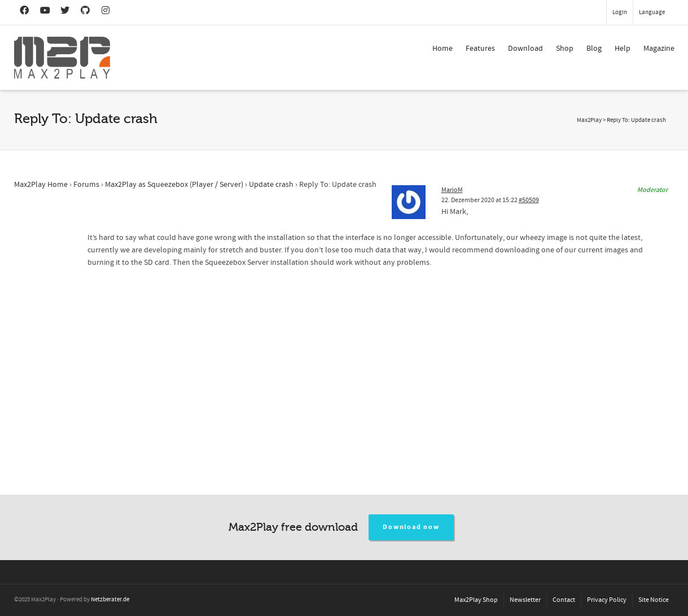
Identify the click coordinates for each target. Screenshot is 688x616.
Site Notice (654, 600)
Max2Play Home (41, 185)
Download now (411, 527)
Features (480, 49)
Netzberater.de (110, 600)
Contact (564, 600)
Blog (594, 49)
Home (442, 49)
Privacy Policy (607, 600)
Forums (86, 185)
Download (525, 49)
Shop (565, 49)
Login (620, 12)
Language (652, 12)
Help (623, 49)
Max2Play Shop (476, 600)
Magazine (659, 49)
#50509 (529, 200)
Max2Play (589, 120)
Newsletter (525, 600)
